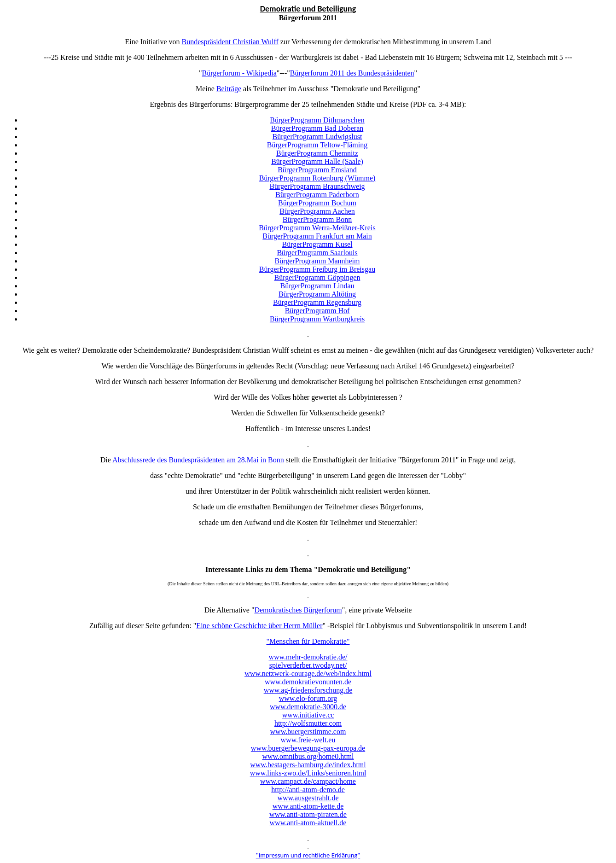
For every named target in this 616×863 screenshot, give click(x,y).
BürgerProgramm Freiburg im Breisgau (317, 269)
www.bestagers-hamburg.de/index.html (308, 765)
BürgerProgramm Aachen (317, 211)
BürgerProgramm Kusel (317, 244)
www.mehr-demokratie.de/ (308, 657)
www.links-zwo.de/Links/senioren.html (308, 773)
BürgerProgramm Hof (317, 311)
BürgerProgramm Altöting (317, 294)
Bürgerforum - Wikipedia (239, 73)
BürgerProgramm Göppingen (317, 277)
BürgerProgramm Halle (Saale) (317, 161)
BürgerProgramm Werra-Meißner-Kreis (317, 228)
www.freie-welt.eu (308, 740)
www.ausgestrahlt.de (308, 798)
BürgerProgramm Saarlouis (317, 253)
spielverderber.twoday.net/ (308, 665)
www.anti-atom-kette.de (308, 806)
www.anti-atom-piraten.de (308, 814)
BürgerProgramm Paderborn (317, 195)
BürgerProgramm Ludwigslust (317, 137)
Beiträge (229, 89)
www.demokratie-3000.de (308, 707)
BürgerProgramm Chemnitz (317, 153)
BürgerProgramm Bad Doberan (317, 128)
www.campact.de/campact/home (308, 781)
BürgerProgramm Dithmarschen (317, 120)
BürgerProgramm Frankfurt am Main (317, 236)
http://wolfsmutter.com (308, 723)
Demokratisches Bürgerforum (298, 610)
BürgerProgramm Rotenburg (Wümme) (317, 178)
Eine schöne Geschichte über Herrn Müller (259, 626)
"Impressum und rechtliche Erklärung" (308, 855)
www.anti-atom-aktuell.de (308, 823)
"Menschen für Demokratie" (308, 641)
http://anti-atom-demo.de (308, 790)
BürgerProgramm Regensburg (317, 302)
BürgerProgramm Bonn (317, 219)
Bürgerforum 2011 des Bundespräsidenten (352, 73)
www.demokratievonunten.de (308, 682)
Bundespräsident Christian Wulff (230, 42)
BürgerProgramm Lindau (317, 286)
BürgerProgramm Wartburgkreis (317, 319)
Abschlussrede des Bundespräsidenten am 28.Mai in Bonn (198, 460)
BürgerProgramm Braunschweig (317, 186)
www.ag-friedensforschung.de (308, 690)
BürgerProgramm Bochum (317, 203)
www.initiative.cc (308, 715)
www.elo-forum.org (308, 698)
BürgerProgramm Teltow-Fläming (317, 145)
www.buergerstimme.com (308, 732)
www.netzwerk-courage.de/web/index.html (308, 673)
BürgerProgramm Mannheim (317, 261)
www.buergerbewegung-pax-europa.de (308, 748)
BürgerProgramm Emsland (317, 170)
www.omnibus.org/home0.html (308, 756)
